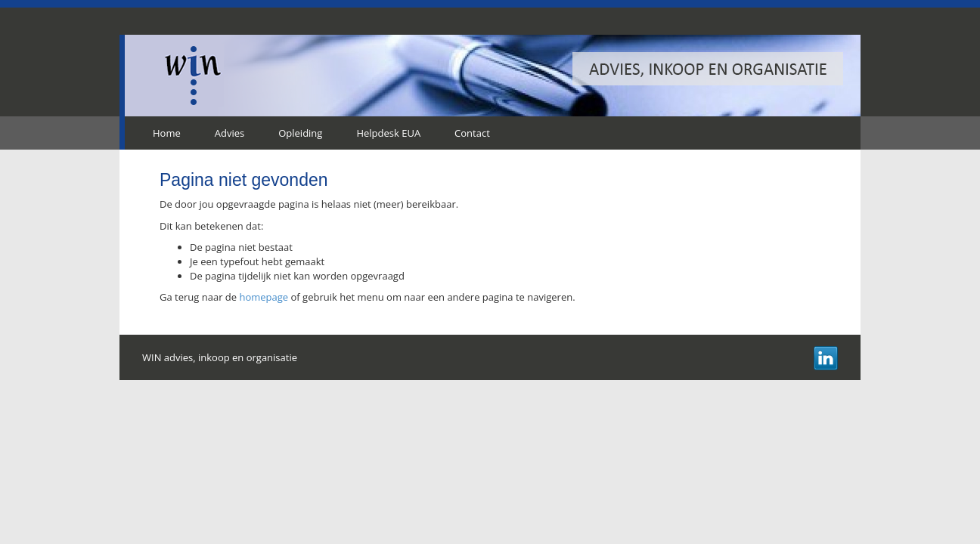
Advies (229, 133)
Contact (472, 133)
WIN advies (194, 76)
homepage (264, 297)
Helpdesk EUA (388, 133)
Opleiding (300, 133)
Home (167, 133)
